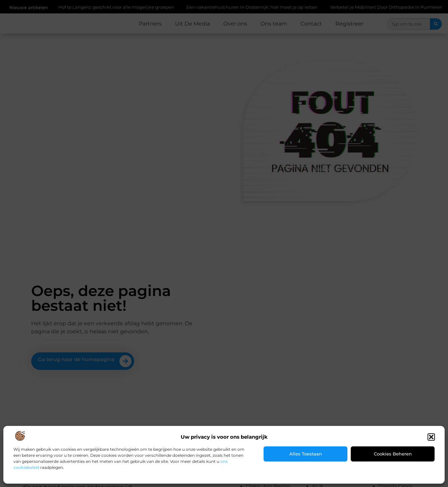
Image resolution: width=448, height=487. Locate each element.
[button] (431, 437)
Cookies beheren (393, 454)
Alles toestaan (306, 454)
